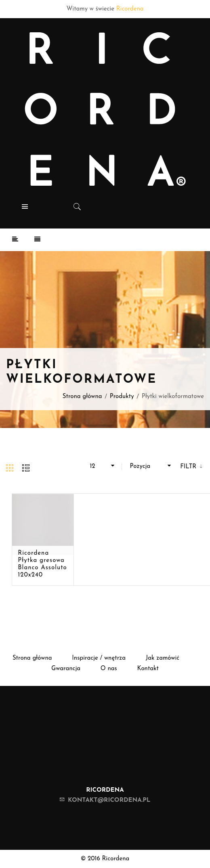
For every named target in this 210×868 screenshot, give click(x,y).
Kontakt (148, 669)
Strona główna (82, 397)
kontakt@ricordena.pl (109, 800)
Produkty (122, 397)
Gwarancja (66, 669)
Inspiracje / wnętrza (99, 658)
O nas (109, 669)
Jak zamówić (163, 658)
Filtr (189, 467)
